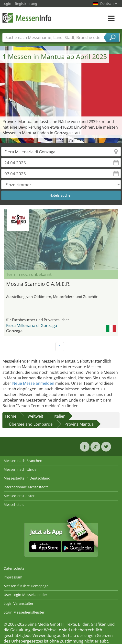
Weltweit (35, 416)
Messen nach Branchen (23, 461)
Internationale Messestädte (26, 487)
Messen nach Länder (21, 469)
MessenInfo (27, 18)
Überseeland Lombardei (31, 424)
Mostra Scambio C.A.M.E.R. (38, 284)
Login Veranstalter (19, 603)
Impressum (13, 577)
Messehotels (14, 505)
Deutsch (109, 4)
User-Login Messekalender (25, 595)
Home (11, 416)
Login (7, 4)
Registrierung (26, 4)
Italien (60, 416)
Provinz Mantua (79, 424)
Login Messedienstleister (24, 612)
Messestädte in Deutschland (27, 478)
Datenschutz (14, 568)
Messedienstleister (19, 496)
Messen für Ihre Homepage (26, 586)
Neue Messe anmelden (33, 383)
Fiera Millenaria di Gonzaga (32, 325)
